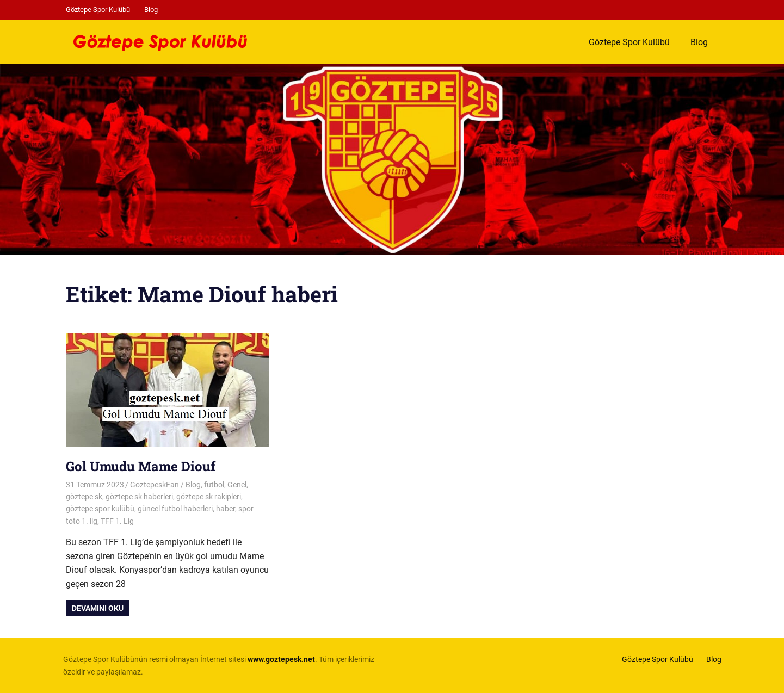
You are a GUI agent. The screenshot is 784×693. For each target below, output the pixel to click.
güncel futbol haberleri (175, 509)
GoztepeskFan (155, 485)
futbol (214, 485)
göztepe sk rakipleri (209, 497)
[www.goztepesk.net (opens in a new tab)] (281, 659)
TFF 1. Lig (117, 521)
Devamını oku (98, 608)
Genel (237, 485)
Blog (151, 10)
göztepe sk (84, 497)
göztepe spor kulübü (100, 509)
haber (226, 509)
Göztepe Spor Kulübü (98, 10)
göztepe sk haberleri (139, 497)
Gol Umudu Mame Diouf (141, 466)
